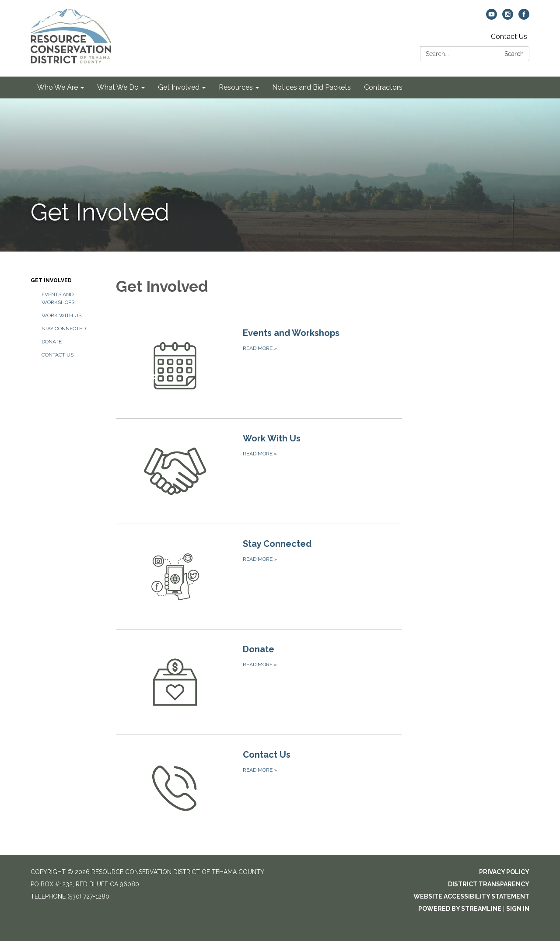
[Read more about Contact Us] (259, 787)
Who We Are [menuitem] (58, 87)
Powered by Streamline (460, 909)
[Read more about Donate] (259, 682)
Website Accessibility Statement (471, 896)
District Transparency (489, 884)
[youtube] (492, 17)
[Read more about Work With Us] (259, 471)
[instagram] (508, 17)
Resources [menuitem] (236, 87)
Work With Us (61, 315)
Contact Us (509, 37)
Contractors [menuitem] (383, 87)
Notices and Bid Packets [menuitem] (311, 87)
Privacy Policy (504, 872)
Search (514, 54)
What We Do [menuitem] (118, 87)
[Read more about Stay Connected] (259, 576)
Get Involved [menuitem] (179, 87)
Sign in (518, 909)
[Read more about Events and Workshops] (259, 366)
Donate (52, 342)
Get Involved (51, 280)
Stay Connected (64, 329)
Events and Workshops (58, 298)
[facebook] (524, 17)
